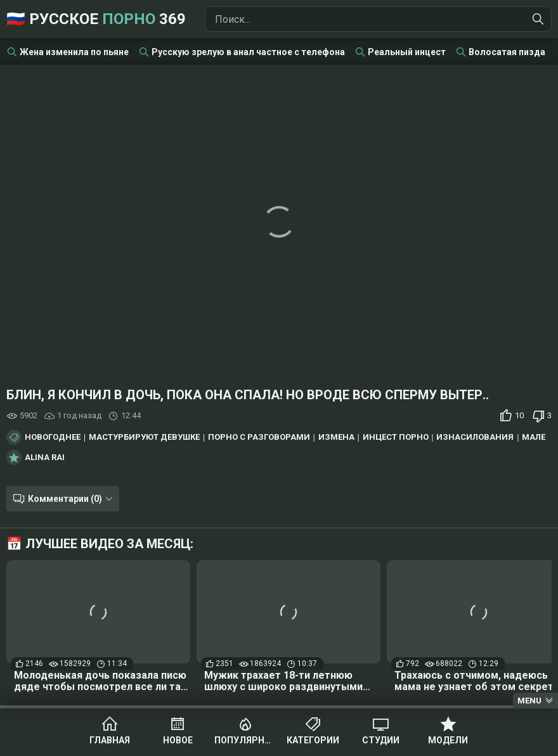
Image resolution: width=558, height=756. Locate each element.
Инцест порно (396, 437)
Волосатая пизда (507, 52)
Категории (313, 740)
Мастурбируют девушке (144, 437)
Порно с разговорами (259, 437)
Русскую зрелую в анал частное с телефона (248, 52)
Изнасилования (475, 437)
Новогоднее (53, 437)
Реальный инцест (407, 52)
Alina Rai (45, 458)
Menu (529, 701)
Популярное (245, 740)
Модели (448, 740)
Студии (381, 740)
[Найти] (538, 19)
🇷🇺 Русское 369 (96, 19)
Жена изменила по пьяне (74, 52)
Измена (336, 437)
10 (519, 415)
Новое (178, 740)
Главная (110, 740)
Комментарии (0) (65, 499)
